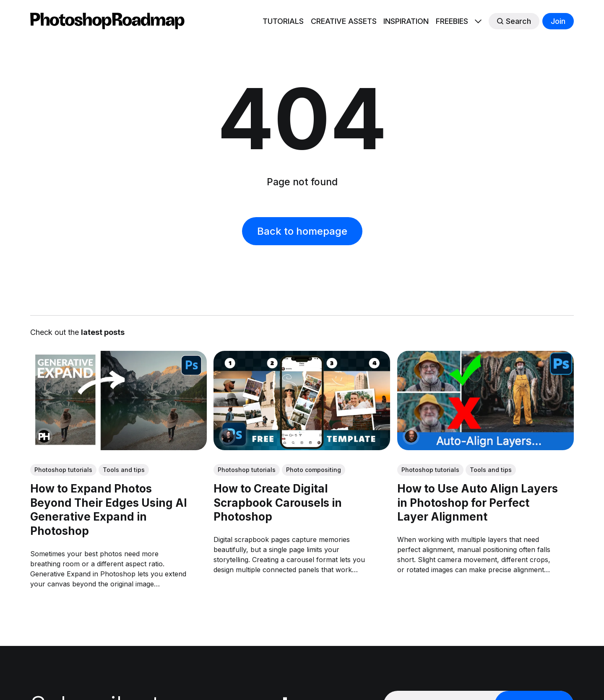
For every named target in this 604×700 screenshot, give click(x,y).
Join (558, 21)
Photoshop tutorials (63, 470)
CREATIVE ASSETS (344, 21)
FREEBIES (452, 21)
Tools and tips (124, 470)
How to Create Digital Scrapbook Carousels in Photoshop (278, 502)
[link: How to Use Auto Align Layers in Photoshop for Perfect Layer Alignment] (486, 447)
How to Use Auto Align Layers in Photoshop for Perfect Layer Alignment (478, 502)
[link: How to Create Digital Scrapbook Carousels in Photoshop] (302, 447)
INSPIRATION (406, 21)
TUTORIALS (283, 21)
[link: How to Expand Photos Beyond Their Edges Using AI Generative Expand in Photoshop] (118, 447)
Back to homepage (302, 231)
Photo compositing (314, 470)
